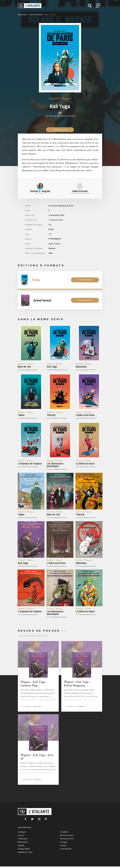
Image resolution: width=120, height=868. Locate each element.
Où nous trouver (67, 840)
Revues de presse (67, 837)
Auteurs (21, 837)
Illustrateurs (23, 844)
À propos (64, 844)
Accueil (22, 15)
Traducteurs (23, 840)
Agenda (21, 847)
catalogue (36, 15)
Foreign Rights (24, 851)
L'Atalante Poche (56, 220)
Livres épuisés (66, 851)
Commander (60, 130)
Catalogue (22, 834)
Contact (63, 847)
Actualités (64, 834)
